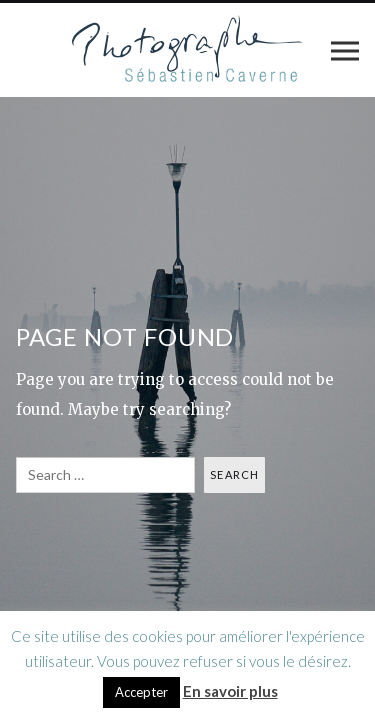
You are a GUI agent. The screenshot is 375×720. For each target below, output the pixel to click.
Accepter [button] (141, 692)
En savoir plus (230, 691)
